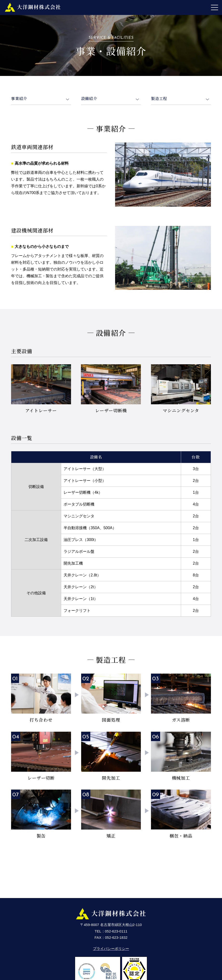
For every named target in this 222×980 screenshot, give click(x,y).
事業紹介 (19, 98)
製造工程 (159, 98)
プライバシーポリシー (111, 949)
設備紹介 (89, 98)
